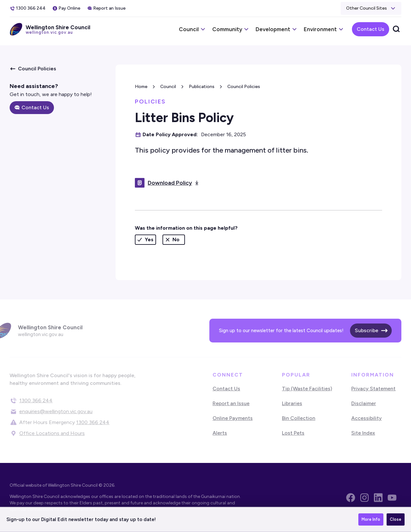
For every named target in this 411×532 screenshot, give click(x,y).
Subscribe (367, 330)
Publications (202, 87)
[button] (371, 8)
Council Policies (244, 87)
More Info (371, 519)
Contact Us (371, 29)
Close (396, 519)
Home (141, 87)
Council (168, 87)
